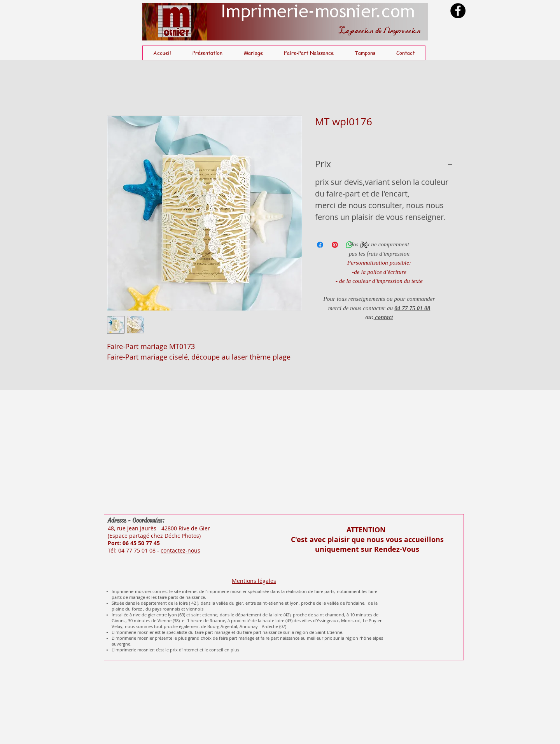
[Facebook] (458, 11)
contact (383, 317)
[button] (253, 53)
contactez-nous (180, 550)
